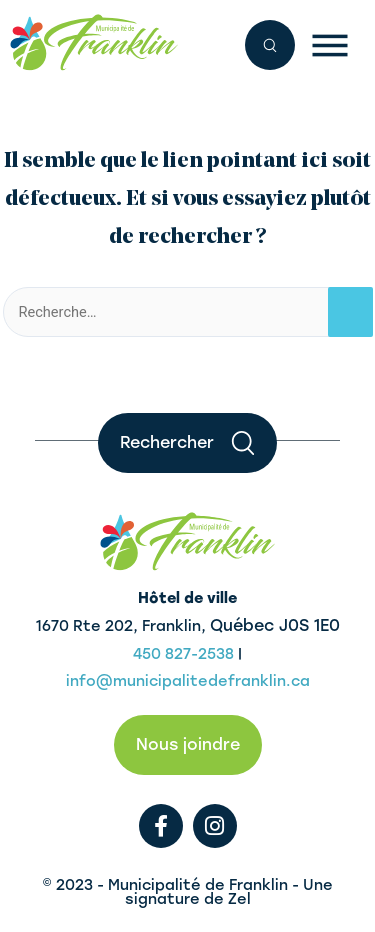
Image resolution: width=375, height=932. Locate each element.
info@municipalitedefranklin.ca (188, 681)
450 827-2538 (183, 654)
